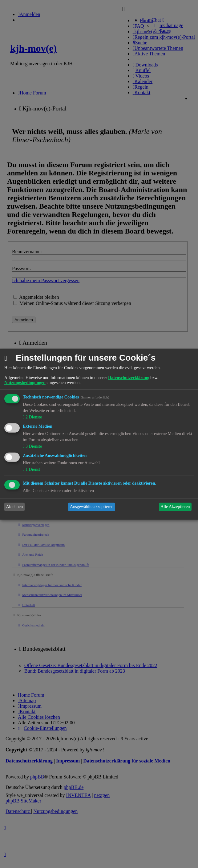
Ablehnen (14, 507)
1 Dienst (32, 469)
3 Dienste (33, 446)
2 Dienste (33, 417)
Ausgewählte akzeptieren (92, 507)
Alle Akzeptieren (175, 507)
